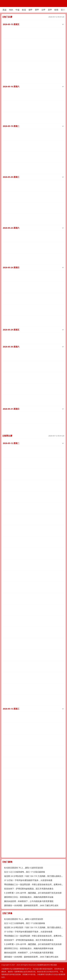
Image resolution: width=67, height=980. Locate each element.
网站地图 (54, 965)
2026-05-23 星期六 (11, 210)
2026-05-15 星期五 (11, 24)
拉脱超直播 (7, 610)
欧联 (56, 10)
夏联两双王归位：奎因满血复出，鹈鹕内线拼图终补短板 (29, 897)
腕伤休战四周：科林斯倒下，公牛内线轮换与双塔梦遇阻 (29, 901)
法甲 (43, 10)
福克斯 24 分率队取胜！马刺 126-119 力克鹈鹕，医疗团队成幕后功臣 (34, 876)
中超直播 (6, 34)
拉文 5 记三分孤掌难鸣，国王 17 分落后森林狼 (25, 872)
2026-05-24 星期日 (11, 246)
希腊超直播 (7, 657)
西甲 (37, 10)
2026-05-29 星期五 (11, 303)
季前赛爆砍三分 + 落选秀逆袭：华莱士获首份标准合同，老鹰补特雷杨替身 (34, 884)
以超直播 (6, 708)
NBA (11, 10)
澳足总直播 (7, 458)
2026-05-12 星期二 (11, 407)
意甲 (50, 10)
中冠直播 (6, 437)
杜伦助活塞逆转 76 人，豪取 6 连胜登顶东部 (24, 868)
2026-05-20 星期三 (11, 164)
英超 (5, 10)
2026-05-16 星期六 (11, 81)
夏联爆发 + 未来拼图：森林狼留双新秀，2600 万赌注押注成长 (31, 905)
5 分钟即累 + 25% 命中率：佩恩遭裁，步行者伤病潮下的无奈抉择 (33, 893)
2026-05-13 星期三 (11, 647)
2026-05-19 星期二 (11, 117)
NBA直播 (6, 417)
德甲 (30, 10)
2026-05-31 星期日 (11, 375)
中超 (18, 10)
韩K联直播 (7, 580)
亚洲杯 (64, 10)
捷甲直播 (6, 620)
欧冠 (24, 10)
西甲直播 (6, 697)
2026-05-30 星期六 (11, 319)
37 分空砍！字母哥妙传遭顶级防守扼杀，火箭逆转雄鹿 (28, 880)
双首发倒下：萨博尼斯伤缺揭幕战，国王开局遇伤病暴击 (29, 889)
